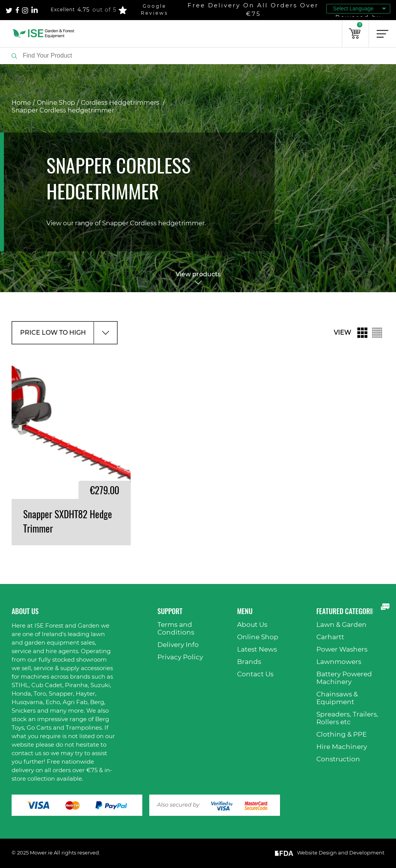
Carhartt (330, 637)
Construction (338, 759)
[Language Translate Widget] (358, 9)
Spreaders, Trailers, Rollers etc (347, 718)
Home (21, 103)
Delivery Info (178, 645)
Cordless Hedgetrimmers (121, 103)
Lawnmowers (339, 662)
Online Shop (56, 103)
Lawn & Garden (341, 625)
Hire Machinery (342, 747)
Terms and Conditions (176, 629)
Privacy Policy (180, 657)
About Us (252, 625)
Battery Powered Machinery (344, 678)
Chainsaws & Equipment (337, 698)
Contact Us (255, 674)
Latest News (257, 649)
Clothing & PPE (341, 734)
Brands (249, 662)
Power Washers (342, 649)
